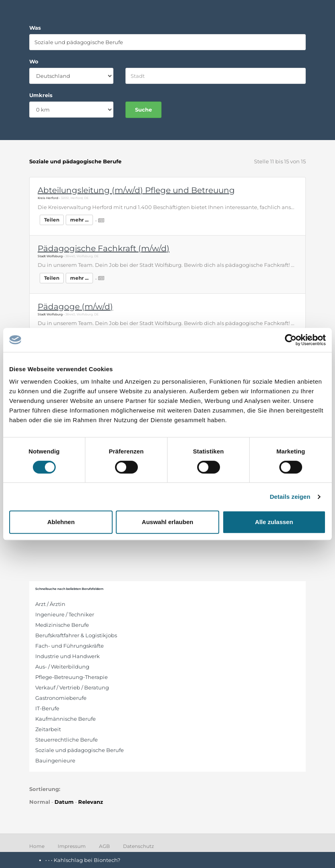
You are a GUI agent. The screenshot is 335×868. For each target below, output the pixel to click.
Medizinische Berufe (62, 625)
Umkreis (41, 95)
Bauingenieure (55, 760)
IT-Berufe (47, 708)
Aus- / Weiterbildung (62, 667)
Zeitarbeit (48, 729)
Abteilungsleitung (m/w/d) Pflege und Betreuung (136, 190)
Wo (34, 61)
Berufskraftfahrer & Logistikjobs (76, 635)
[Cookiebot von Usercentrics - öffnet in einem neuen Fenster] (291, 340)
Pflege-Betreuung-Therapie (72, 677)
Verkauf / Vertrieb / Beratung (72, 687)
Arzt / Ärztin (50, 604)
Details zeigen (290, 497)
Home (37, 846)
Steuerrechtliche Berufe (67, 740)
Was (35, 28)
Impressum (72, 846)
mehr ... (79, 220)
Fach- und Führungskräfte (70, 646)
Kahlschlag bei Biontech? (87, 860)
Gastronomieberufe (61, 698)
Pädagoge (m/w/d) (75, 307)
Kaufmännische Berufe (66, 719)
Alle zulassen (274, 522)
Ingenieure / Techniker (65, 614)
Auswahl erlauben (167, 522)
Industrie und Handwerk (68, 656)
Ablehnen (61, 522)
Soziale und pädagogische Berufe (80, 750)
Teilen (52, 220)
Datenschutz (138, 846)
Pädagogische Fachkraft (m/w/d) (104, 248)
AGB (104, 846)
